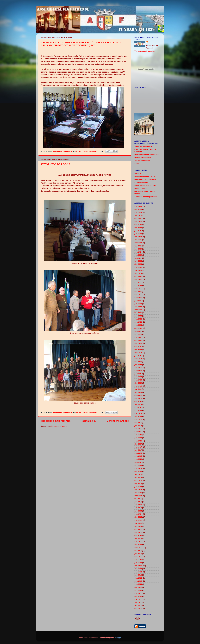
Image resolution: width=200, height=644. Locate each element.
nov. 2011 (138, 581)
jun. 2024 (138, 261)
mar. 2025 (138, 243)
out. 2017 (138, 435)
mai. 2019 (138, 380)
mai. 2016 (138, 468)
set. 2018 (138, 404)
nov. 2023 (138, 279)
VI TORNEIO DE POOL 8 (55, 164)
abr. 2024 (138, 264)
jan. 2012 (138, 575)
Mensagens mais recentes (56, 421)
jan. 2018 (138, 426)
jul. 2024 (138, 258)
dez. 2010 (138, 608)
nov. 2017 (138, 432)
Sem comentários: (91, 151)
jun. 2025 (138, 234)
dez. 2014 (138, 505)
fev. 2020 (138, 362)
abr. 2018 (138, 416)
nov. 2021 (138, 322)
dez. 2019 (138, 368)
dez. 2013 (138, 529)
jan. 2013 (138, 554)
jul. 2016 (138, 462)
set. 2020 (138, 349)
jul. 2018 (138, 407)
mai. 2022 (138, 307)
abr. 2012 (138, 569)
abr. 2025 (138, 240)
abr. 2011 (138, 596)
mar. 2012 (138, 572)
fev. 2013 (138, 551)
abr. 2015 (138, 493)
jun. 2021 (138, 334)
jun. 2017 (138, 438)
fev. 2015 (138, 499)
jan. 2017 (138, 450)
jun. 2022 (138, 304)
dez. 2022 (138, 295)
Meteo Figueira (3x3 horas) (145, 185)
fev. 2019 (138, 389)
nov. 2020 (138, 343)
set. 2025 (138, 228)
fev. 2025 (138, 246)
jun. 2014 (138, 511)
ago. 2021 (138, 328)
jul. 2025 (138, 231)
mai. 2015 (138, 490)
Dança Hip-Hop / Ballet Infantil (147, 154)
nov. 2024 (138, 252)
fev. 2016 (138, 474)
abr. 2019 (138, 383)
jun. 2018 (138, 410)
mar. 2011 (138, 599)
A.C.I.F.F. (138, 173)
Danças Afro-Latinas (143, 158)
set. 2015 (138, 484)
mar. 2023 (138, 289)
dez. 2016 (138, 453)
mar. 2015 (138, 496)
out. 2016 (138, 459)
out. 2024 (138, 255)
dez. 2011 (138, 578)
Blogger (118, 638)
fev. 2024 (138, 270)
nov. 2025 (138, 221)
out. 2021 (138, 325)
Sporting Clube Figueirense (146, 197)
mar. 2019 (138, 386)
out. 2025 (138, 224)
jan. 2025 (138, 249)
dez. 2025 (138, 218)
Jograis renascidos (142, 161)
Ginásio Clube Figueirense (145, 179)
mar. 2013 (138, 548)
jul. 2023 (138, 282)
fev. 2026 (138, 215)
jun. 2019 (138, 377)
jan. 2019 (138, 392)
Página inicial (89, 421)
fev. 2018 (138, 423)
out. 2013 (138, 535)
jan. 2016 (138, 477)
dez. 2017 (138, 429)
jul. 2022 (138, 301)
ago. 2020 (138, 353)
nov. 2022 (138, 298)
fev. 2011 (138, 602)
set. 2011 (138, 587)
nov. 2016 (138, 456)
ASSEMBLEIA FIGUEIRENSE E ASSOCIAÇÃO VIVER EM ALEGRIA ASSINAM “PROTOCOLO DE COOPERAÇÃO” (81, 44)
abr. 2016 (138, 471)
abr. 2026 (138, 209)
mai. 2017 (138, 441)
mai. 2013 (138, 541)
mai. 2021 (138, 337)
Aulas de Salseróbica (143, 146)
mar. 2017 (138, 447)
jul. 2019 (138, 374)
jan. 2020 (138, 365)
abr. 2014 (138, 517)
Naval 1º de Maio (141, 188)
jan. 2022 (138, 316)
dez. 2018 (138, 395)
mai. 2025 (138, 237)
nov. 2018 (138, 398)
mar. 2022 (138, 310)
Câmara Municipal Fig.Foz (145, 176)
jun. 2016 (138, 465)
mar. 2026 (138, 212)
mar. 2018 (138, 420)
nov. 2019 (138, 371)
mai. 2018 (138, 413)
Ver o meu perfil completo (145, 51)
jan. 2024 (138, 273)
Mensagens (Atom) (59, 426)
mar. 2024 (138, 267)
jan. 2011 (138, 605)
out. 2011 (138, 584)
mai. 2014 (138, 514)
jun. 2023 (138, 285)
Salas (137, 164)
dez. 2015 (138, 480)
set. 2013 (138, 538)
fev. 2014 (138, 523)
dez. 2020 (138, 340)
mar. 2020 (138, 359)
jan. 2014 (138, 526)
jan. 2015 (138, 502)
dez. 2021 (138, 319)
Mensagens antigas (118, 421)
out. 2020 (138, 346)
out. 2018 (138, 401)
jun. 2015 (138, 487)
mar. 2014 (138, 520)
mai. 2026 (138, 206)
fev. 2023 (138, 292)
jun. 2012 (138, 563)
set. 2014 (138, 508)
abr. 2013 (138, 545)
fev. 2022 (138, 313)
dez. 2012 (138, 557)
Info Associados (141, 182)
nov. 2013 (138, 532)
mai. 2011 (138, 593)
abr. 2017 (138, 444)
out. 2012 (138, 560)
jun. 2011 (138, 590)
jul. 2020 (138, 356)
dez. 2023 (138, 276)
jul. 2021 (138, 331)
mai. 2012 (138, 566)
